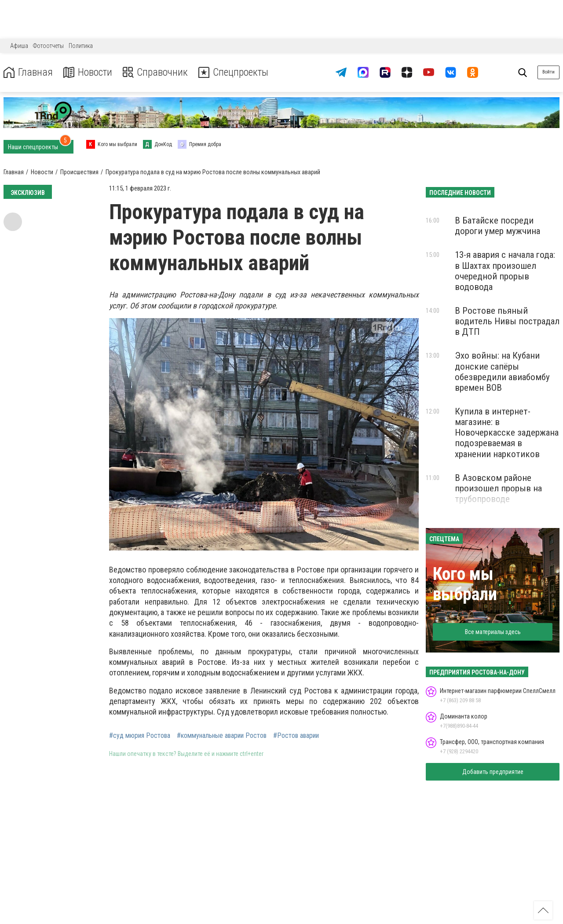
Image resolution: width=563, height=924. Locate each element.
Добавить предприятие (493, 772)
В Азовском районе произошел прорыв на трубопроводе (498, 488)
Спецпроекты (235, 72)
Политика (81, 46)
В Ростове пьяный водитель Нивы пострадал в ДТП (507, 321)
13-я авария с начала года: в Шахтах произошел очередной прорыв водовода (505, 271)
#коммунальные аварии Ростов (222, 736)
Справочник (155, 72)
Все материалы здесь (493, 632)
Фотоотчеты (48, 46)
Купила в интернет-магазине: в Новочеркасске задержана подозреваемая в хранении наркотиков (507, 433)
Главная (28, 72)
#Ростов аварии (296, 736)
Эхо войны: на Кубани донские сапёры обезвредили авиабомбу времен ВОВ (502, 371)
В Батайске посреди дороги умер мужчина (497, 226)
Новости (87, 72)
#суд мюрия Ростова (140, 736)
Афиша (19, 46)
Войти (548, 72)
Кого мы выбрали (465, 584)
